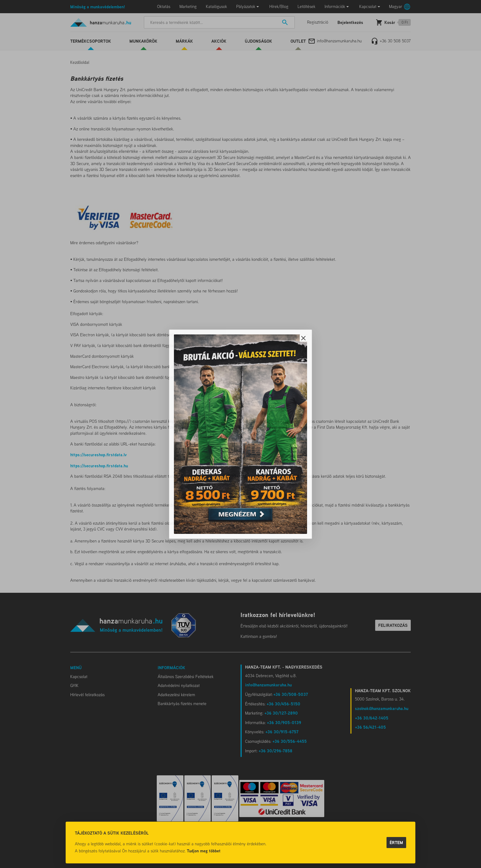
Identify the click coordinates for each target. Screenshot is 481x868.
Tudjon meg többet (204, 851)
